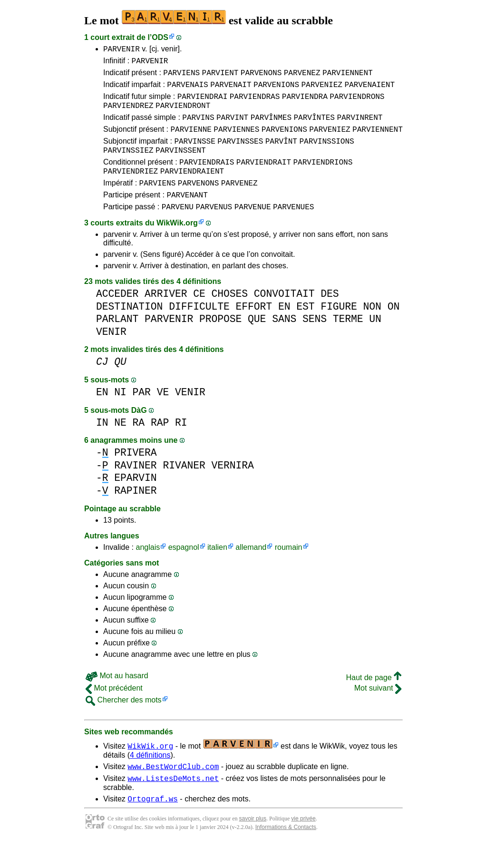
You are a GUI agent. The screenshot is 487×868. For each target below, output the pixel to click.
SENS (315, 340)
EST (305, 328)
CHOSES (229, 315)
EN (284, 328)
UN (375, 340)
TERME (348, 340)
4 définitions (150, 776)
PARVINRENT (360, 127)
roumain (289, 569)
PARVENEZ (302, 77)
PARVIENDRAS (255, 103)
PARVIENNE (191, 140)
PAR (142, 414)
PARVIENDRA (305, 103)
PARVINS (198, 127)
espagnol (184, 569)
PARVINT (232, 127)
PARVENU (178, 228)
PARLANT (117, 340)
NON (372, 328)
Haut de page (374, 699)
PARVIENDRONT (183, 114)
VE (163, 414)
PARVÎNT (281, 154)
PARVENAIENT (370, 90)
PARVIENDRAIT (264, 177)
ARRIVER (166, 315)
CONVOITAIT (284, 315)
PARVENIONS (276, 90)
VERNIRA (232, 487)
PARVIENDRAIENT (192, 188)
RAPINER (135, 512)
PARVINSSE (195, 154)
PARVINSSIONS (326, 154)
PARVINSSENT (181, 164)
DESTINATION (129, 328)
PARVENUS (214, 228)
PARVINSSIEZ (128, 164)
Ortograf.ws (153, 824)
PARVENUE (253, 228)
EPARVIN (135, 499)
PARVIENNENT (348, 77)
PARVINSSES (240, 154)
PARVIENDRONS (357, 103)
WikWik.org (177, 244)
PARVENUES (293, 228)
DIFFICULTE (199, 328)
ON (394, 328)
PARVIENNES (236, 140)
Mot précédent (114, 709)
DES (330, 315)
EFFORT (254, 328)
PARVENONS (261, 77)
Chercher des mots (124, 721)
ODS (160, 37)
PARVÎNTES (314, 127)
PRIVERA (135, 474)
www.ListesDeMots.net (173, 802)
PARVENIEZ (321, 90)
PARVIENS (181, 77)
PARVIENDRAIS (207, 177)
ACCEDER (117, 315)
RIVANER (184, 487)
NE (120, 444)
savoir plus (253, 844)
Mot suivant (378, 709)
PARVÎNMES (271, 127)
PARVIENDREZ (128, 114)
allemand (251, 569)
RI (181, 444)
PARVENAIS (187, 90)
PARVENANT (187, 215)
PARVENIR (122, 50)
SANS (284, 340)
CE (199, 315)
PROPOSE (220, 340)
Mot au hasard (117, 697)
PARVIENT (220, 77)
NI (120, 414)
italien (217, 569)
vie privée (303, 844)
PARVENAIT (231, 90)
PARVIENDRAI (203, 103)
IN (102, 444)
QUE (257, 340)
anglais (148, 569)
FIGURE (339, 328)
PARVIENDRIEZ (131, 188)
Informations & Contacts (286, 853)
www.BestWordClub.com (173, 789)
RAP (160, 444)
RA (139, 444)
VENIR (111, 353)
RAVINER (135, 487)
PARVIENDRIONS (323, 177)
